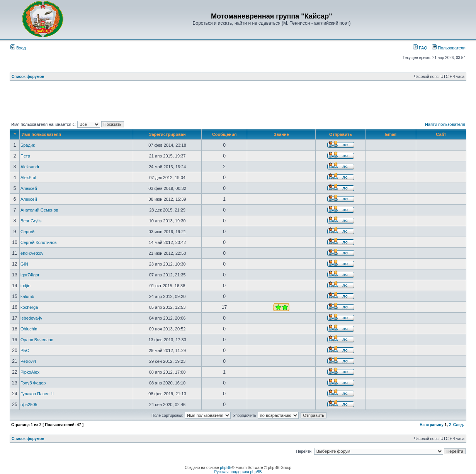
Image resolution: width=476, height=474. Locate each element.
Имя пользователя (41, 134)
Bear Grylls (31, 221)
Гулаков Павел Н (37, 394)
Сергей (27, 232)
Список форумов (28, 77)
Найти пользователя (445, 124)
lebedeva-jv (31, 318)
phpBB (226, 468)
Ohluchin (29, 329)
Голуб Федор (33, 383)
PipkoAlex (30, 372)
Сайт (441, 134)
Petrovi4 (28, 361)
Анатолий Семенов (39, 210)
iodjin (25, 286)
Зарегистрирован (167, 134)
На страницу (432, 425)
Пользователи (449, 48)
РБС (25, 350)
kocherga (29, 307)
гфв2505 (29, 405)
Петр (25, 156)
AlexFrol (28, 178)
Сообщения (224, 134)
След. (459, 425)
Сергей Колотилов (39, 242)
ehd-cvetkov (32, 253)
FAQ (420, 48)
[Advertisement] (238, 102)
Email (391, 134)
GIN (24, 264)
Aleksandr (30, 167)
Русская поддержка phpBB (238, 472)
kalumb (27, 296)
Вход (18, 48)
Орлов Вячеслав (37, 340)
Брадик (28, 145)
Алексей (29, 188)
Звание (281, 134)
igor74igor (30, 275)
